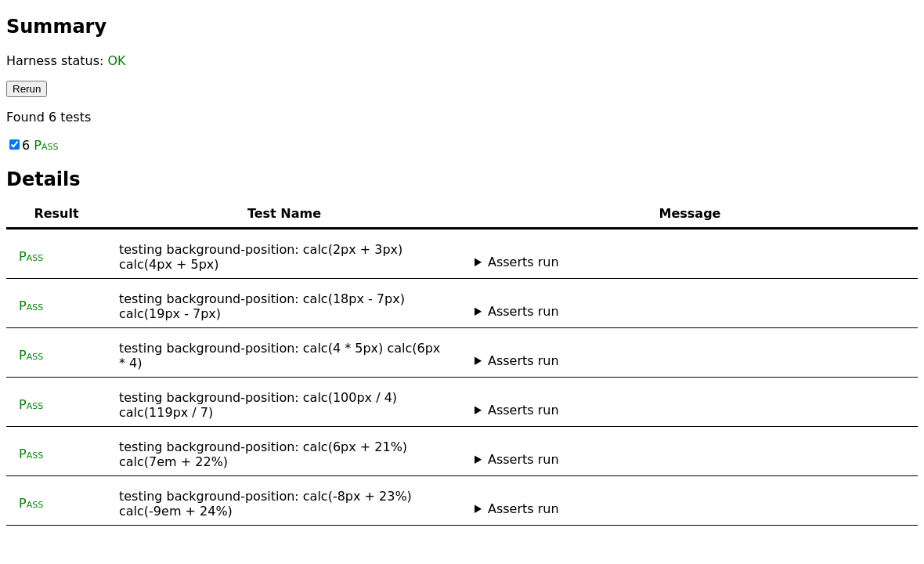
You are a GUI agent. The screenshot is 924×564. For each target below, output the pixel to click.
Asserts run (523, 262)
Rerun (27, 89)
